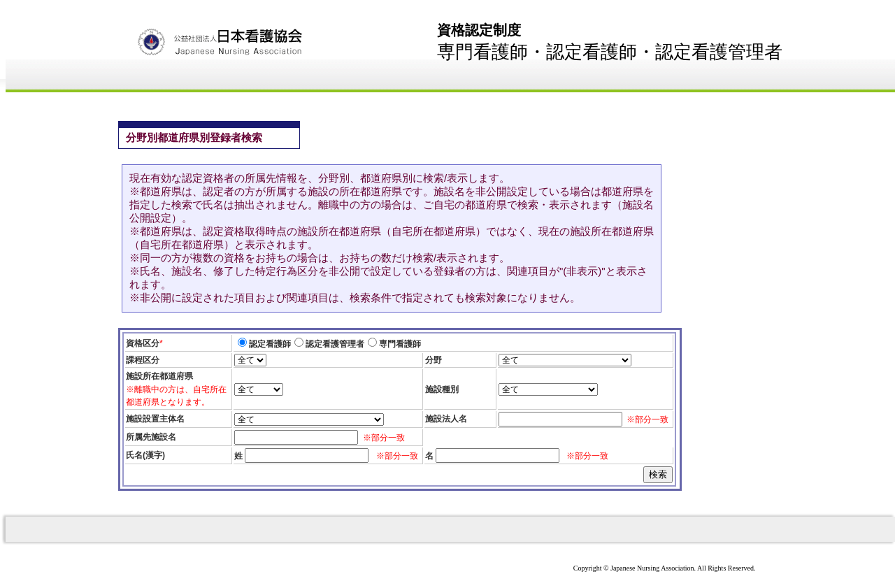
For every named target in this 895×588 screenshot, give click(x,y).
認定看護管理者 (335, 344)
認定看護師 (270, 344)
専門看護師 (400, 344)
